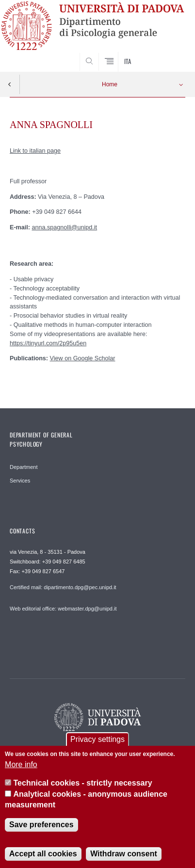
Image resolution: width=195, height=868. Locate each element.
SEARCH (168, 53)
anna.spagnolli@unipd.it (65, 227)
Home (110, 84)
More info (21, 772)
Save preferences (41, 833)
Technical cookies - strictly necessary (83, 791)
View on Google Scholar (83, 358)
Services (20, 481)
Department (24, 467)
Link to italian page (35, 151)
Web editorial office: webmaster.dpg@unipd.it (63, 609)
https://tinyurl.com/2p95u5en (48, 343)
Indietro (10, 84)
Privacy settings (97, 747)
